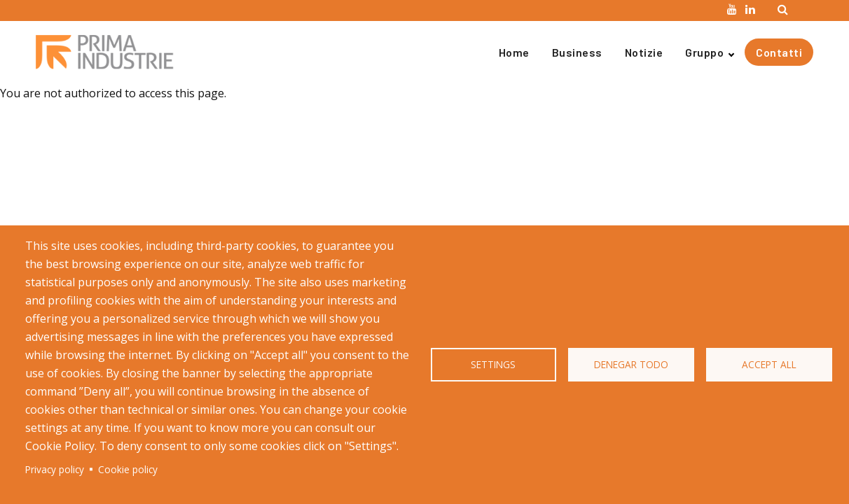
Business (577, 52)
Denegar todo (631, 364)
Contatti (779, 52)
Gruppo (704, 52)
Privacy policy (55, 469)
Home (514, 52)
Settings (493, 364)
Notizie (644, 52)
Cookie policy (128, 469)
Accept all (769, 364)
